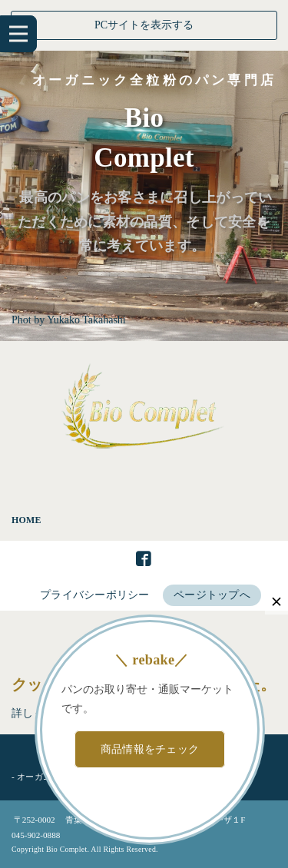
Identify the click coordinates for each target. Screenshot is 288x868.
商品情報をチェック (150, 749)
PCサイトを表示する (144, 25)
